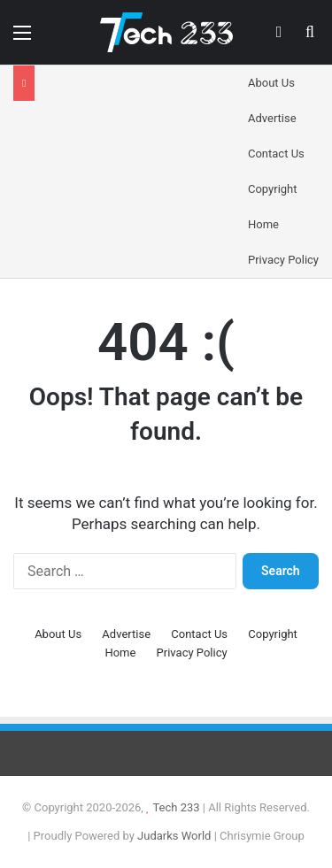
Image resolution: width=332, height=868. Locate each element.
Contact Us (276, 154)
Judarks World (176, 836)
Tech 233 (176, 807)
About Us (271, 83)
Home (263, 224)
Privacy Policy (283, 260)
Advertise (272, 118)
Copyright (273, 189)
